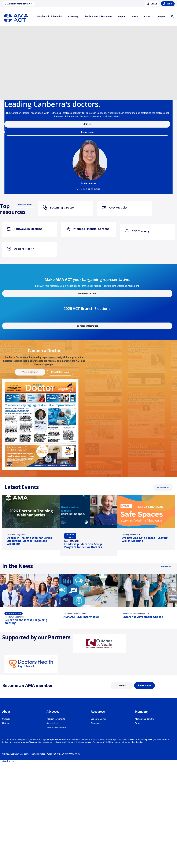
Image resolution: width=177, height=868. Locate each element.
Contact (6, 719)
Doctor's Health (20, 249)
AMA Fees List (115, 208)
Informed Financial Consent (87, 229)
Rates (138, 723)
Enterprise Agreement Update (143, 617)
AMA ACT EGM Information (82, 617)
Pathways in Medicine (25, 229)
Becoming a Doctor (59, 208)
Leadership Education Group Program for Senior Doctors (83, 545)
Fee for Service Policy (56, 728)
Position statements (56, 719)
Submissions (52, 723)
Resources (96, 723)
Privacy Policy (74, 754)
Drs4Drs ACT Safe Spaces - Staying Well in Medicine (145, 539)
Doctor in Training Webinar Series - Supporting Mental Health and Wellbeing (30, 541)
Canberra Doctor (98, 719)
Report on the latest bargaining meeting (26, 621)
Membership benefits (145, 719)
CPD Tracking (137, 231)
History (6, 723)
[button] (19, 4)
